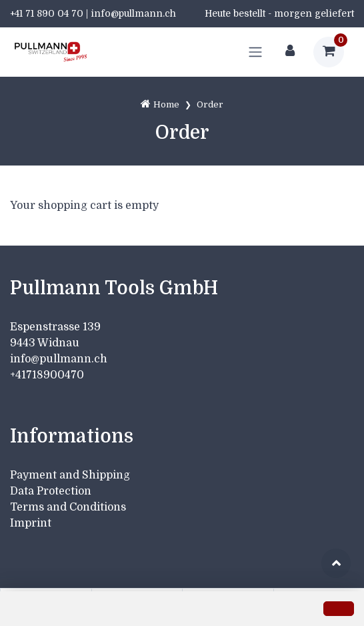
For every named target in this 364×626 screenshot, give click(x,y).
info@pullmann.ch (60, 359)
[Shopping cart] (329, 52)
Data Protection (51, 491)
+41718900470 (47, 375)
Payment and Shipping (70, 475)
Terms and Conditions (68, 507)
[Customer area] (290, 52)
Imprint (31, 523)
